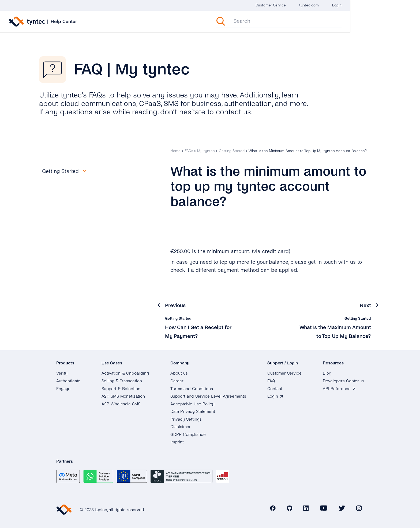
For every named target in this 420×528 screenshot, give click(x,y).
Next (365, 305)
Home (175, 151)
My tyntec (206, 151)
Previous (176, 305)
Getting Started (232, 151)
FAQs (189, 151)
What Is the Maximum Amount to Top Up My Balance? (344, 336)
